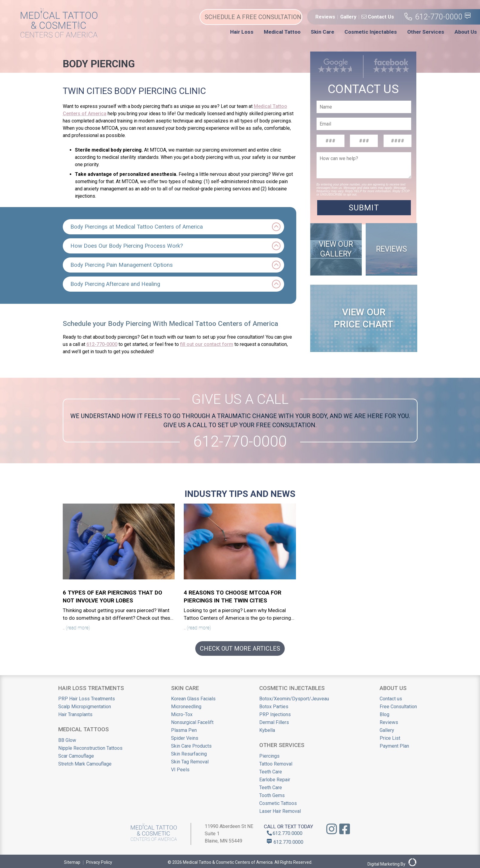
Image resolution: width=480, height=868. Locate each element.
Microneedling (186, 707)
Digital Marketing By (392, 862)
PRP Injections (275, 714)
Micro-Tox (182, 714)
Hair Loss (242, 32)
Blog (384, 714)
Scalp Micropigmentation (85, 707)
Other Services (426, 32)
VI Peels (180, 770)
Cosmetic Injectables (371, 32)
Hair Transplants (75, 714)
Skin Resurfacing (189, 754)
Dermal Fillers (274, 722)
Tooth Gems (272, 795)
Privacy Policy (99, 862)
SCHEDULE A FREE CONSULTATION (253, 17)
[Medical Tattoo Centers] (59, 36)
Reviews (325, 17)
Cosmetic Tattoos (278, 803)
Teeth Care (271, 772)
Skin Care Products (191, 746)
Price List (390, 738)
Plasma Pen (184, 730)
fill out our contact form (207, 344)
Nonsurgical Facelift (192, 722)
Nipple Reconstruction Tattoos (90, 748)
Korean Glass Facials (193, 699)
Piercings (269, 756)
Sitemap (72, 862)
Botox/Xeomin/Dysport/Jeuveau (294, 699)
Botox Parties (274, 707)
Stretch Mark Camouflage (85, 764)
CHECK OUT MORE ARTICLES (240, 648)
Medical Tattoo (282, 32)
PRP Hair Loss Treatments (87, 699)
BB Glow (67, 740)
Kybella (267, 730)
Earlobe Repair (275, 780)
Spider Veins (185, 738)
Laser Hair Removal (280, 811)
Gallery (348, 17)
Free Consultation (398, 707)
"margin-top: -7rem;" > (363, 139)
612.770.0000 (285, 833)
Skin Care (322, 32)
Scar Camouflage (76, 756)
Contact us (391, 699)
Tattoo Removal (276, 764)
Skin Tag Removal (190, 762)
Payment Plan (394, 746)
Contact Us (378, 17)
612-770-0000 (433, 17)
